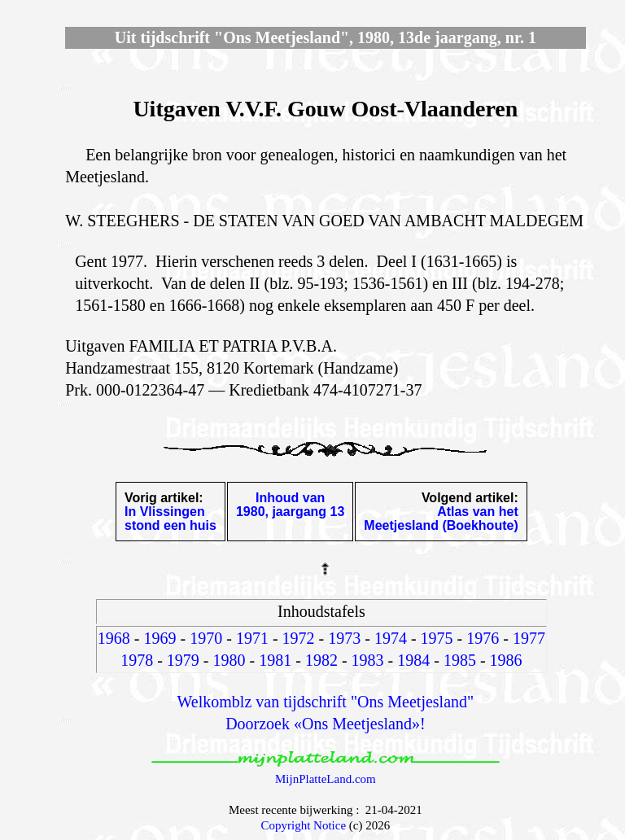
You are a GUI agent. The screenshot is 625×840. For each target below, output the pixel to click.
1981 (275, 660)
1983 (368, 660)
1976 (483, 638)
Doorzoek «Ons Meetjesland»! (326, 724)
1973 (344, 638)
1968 (114, 638)
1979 (183, 660)
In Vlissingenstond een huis (170, 518)
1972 (299, 638)
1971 (252, 638)
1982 (321, 660)
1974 (391, 638)
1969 (160, 638)
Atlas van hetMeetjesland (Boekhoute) (441, 518)
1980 (229, 660)
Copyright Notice (304, 825)
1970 (206, 638)
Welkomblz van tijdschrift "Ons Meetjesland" (326, 702)
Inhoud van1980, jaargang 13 (290, 505)
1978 (137, 660)
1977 (529, 638)
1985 (460, 660)
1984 (413, 660)
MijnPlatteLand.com (326, 779)
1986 (506, 660)
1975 (437, 638)
